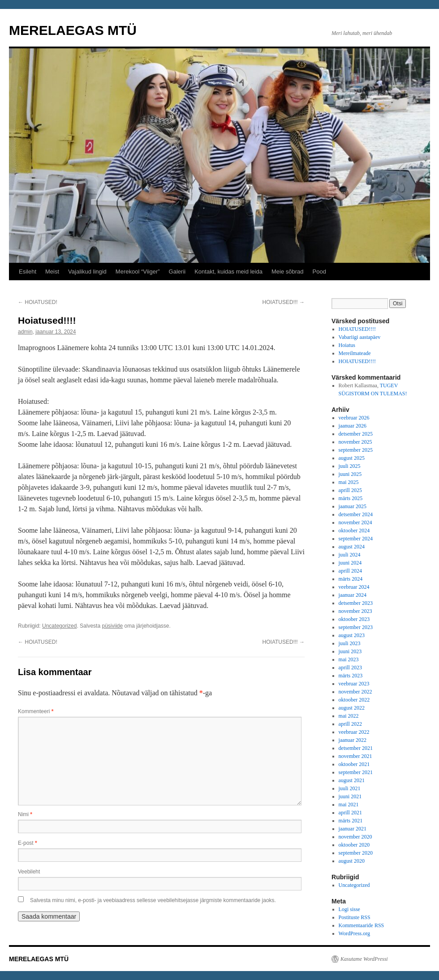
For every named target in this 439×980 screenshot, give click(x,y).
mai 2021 (349, 805)
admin (25, 332)
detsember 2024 (356, 514)
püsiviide (112, 626)
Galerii (177, 272)
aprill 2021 (350, 813)
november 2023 (355, 611)
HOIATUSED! (38, 302)
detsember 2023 (356, 603)
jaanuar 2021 (353, 829)
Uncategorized (59, 626)
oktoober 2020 (354, 845)
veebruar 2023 (354, 684)
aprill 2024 (350, 571)
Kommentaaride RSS (362, 925)
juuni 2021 (350, 796)
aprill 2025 (350, 490)
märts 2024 (351, 579)
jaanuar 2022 (353, 740)
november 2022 (355, 692)
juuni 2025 (350, 474)
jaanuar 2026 (353, 426)
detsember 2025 (356, 434)
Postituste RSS (355, 917)
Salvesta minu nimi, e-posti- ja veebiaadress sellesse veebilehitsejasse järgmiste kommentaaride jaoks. (153, 900)
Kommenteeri (36, 711)
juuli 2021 (350, 788)
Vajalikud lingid (87, 272)
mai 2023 (349, 659)
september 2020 (356, 853)
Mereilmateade (355, 353)
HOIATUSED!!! (284, 302)
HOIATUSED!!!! (357, 329)
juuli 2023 (350, 643)
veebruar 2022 (354, 732)
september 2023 (356, 627)
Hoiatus (347, 345)
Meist (52, 272)
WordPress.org (354, 933)
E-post (28, 843)
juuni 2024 (350, 563)
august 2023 (352, 635)
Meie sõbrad (288, 272)
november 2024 (355, 522)
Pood (319, 272)
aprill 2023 (350, 668)
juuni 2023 (350, 651)
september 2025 (356, 450)
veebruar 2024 (354, 587)
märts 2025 (351, 498)
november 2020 (355, 837)
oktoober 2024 (354, 531)
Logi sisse (349, 909)
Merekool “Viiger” (138, 272)
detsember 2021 (356, 748)
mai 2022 (349, 716)
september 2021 (356, 772)
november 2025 (355, 442)
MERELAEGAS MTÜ (73, 30)
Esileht (28, 272)
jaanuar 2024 (353, 595)
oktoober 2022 (354, 700)
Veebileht (29, 872)
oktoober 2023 (354, 619)
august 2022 (352, 708)
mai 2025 (349, 482)
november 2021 (355, 756)
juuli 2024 (350, 555)
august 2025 (352, 458)
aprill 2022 (350, 724)
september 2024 (356, 539)
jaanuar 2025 (353, 506)
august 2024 (352, 547)
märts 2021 (351, 821)
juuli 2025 (350, 466)
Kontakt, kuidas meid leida (228, 272)
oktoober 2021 (354, 764)
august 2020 (352, 861)
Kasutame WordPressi (364, 959)
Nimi (25, 814)
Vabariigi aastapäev (360, 337)
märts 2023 (351, 676)
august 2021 (352, 780)
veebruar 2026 (354, 418)
